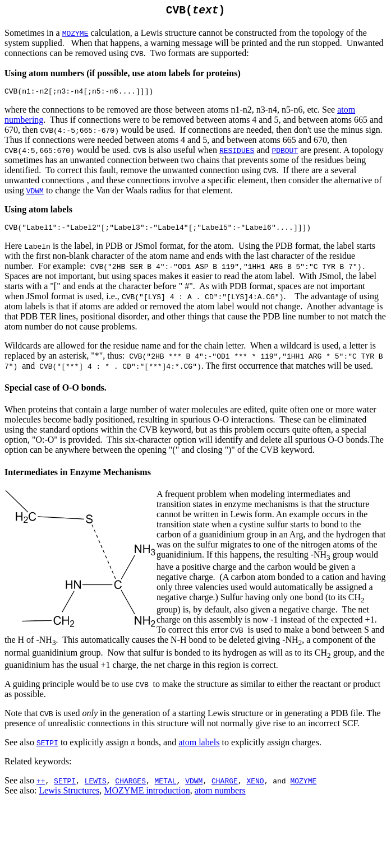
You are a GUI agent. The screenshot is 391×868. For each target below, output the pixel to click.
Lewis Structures (69, 797)
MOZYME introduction (147, 797)
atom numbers (220, 797)
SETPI (47, 749)
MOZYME (303, 787)
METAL (166, 787)
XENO (255, 787)
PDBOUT (285, 155)
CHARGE (225, 787)
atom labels (199, 748)
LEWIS (96, 787)
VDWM (35, 195)
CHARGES (130, 787)
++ (41, 787)
